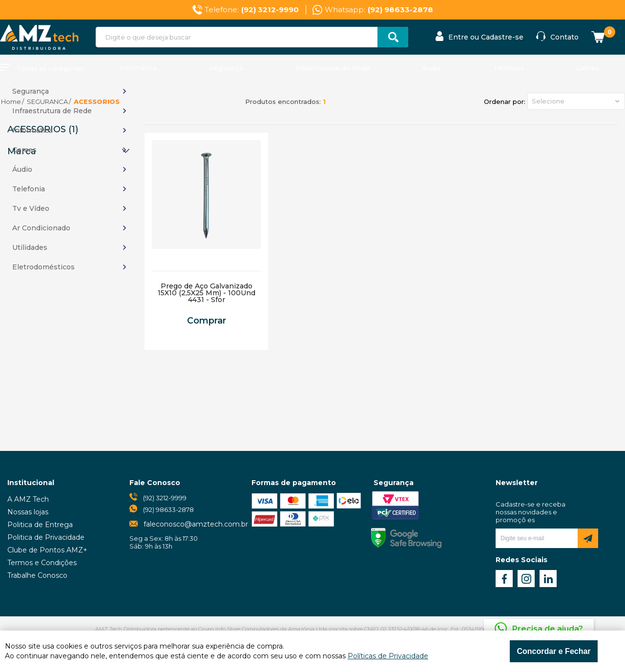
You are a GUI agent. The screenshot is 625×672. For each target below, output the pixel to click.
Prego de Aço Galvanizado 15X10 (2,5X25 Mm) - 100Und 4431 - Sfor (207, 293)
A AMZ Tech (28, 499)
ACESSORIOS (97, 102)
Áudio (431, 68)
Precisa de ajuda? (548, 629)
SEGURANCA (47, 102)
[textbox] (252, 37)
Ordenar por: (505, 102)
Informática (138, 68)
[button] (576, 101)
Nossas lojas (28, 512)
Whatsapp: (379, 10)
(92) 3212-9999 (165, 498)
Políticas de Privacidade (388, 656)
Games (588, 68)
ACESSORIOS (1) (43, 129)
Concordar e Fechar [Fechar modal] (553, 651)
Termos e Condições (42, 563)
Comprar (207, 321)
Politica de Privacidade (46, 537)
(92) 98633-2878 (168, 509)
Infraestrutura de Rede (333, 68)
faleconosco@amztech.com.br (196, 524)
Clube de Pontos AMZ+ (47, 550)
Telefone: (252, 10)
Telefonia (509, 68)
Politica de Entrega (40, 525)
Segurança (226, 68)
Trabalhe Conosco (37, 575)
